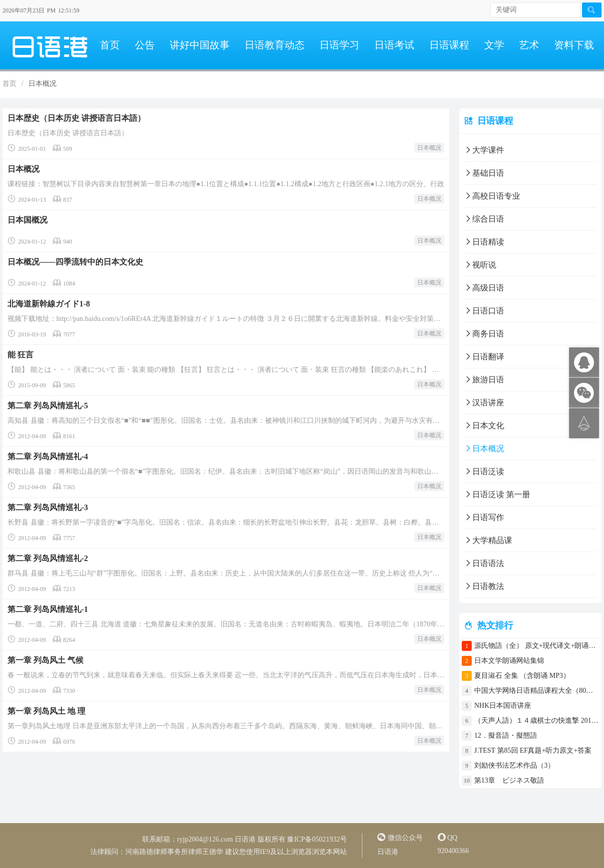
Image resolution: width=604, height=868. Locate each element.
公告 (145, 45)
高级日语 (484, 288)
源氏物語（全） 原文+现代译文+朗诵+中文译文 (537, 646)
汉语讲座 (484, 403)
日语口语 (484, 311)
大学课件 (484, 150)
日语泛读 (484, 471)
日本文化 (484, 426)
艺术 (529, 45)
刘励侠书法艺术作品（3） (514, 765)
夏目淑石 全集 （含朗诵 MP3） (522, 676)
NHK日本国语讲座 (503, 706)
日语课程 (449, 45)
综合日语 (484, 219)
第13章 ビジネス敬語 (509, 780)
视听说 (480, 265)
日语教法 (484, 586)
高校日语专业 (492, 196)
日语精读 (484, 242)
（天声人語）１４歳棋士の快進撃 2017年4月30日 (537, 721)
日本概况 (429, 148)
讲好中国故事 (200, 45)
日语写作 (484, 517)
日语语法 (484, 563)
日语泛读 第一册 (497, 494)
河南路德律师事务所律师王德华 (174, 852)
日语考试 (394, 45)
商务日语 (484, 334)
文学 (494, 45)
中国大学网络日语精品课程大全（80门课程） (537, 691)
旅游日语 (484, 380)
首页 (110, 45)
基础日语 (484, 173)
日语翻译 (484, 357)
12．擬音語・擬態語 (509, 735)
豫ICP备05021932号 (317, 839)
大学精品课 (488, 540)
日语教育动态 (275, 45)
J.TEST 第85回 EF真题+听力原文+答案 (533, 750)
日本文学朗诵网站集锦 (509, 661)
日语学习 (339, 45)
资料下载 (574, 45)
